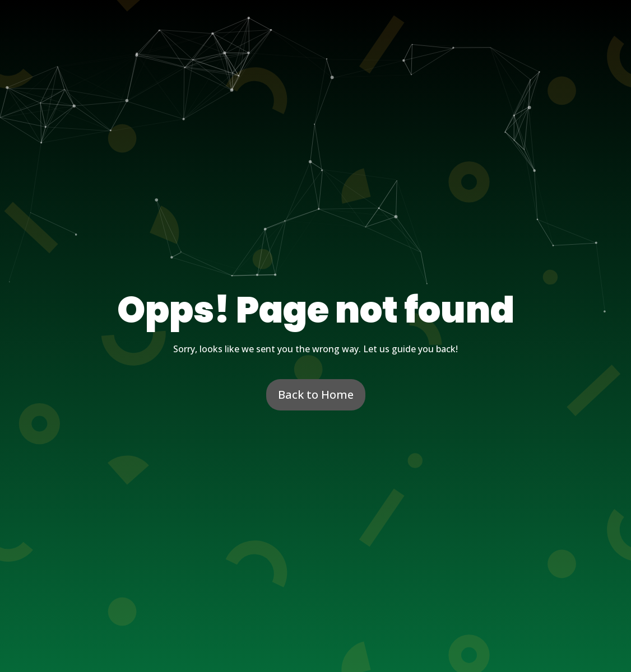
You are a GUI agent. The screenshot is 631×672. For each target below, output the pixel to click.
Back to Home (316, 395)
